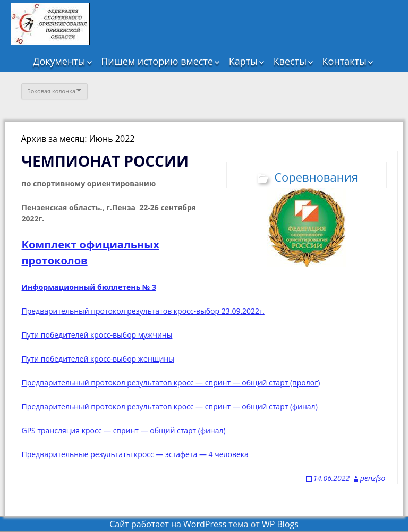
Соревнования (316, 177)
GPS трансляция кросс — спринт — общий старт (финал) (124, 430)
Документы (59, 61)
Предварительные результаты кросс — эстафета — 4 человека (135, 454)
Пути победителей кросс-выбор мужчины (97, 335)
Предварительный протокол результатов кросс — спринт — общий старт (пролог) (171, 383)
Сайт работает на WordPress (168, 524)
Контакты (345, 61)
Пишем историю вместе (157, 61)
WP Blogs (280, 524)
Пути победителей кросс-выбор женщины (98, 359)
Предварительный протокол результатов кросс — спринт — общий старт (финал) (170, 406)
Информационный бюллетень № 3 (89, 287)
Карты (243, 61)
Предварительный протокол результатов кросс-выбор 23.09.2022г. (143, 311)
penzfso (373, 478)
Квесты (290, 61)
